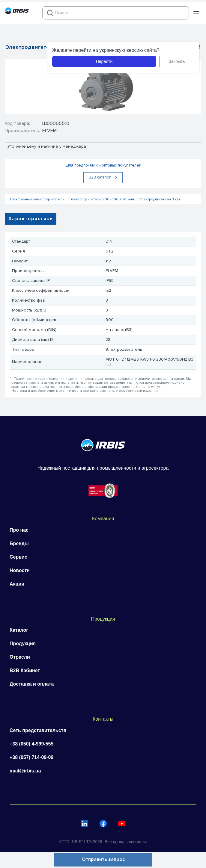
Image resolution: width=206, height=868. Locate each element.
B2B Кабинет (25, 670)
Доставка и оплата (32, 684)
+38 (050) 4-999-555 (31, 744)
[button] (196, 13)
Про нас (19, 530)
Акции (17, 584)
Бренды (19, 543)
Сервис (18, 557)
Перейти (104, 61)
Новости (20, 570)
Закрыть (177, 61)
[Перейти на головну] (17, 13)
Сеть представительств (38, 730)
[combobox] (116, 13)
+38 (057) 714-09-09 (31, 757)
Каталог (19, 630)
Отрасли (20, 657)
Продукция (23, 644)
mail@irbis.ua (25, 771)
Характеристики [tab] (31, 219)
